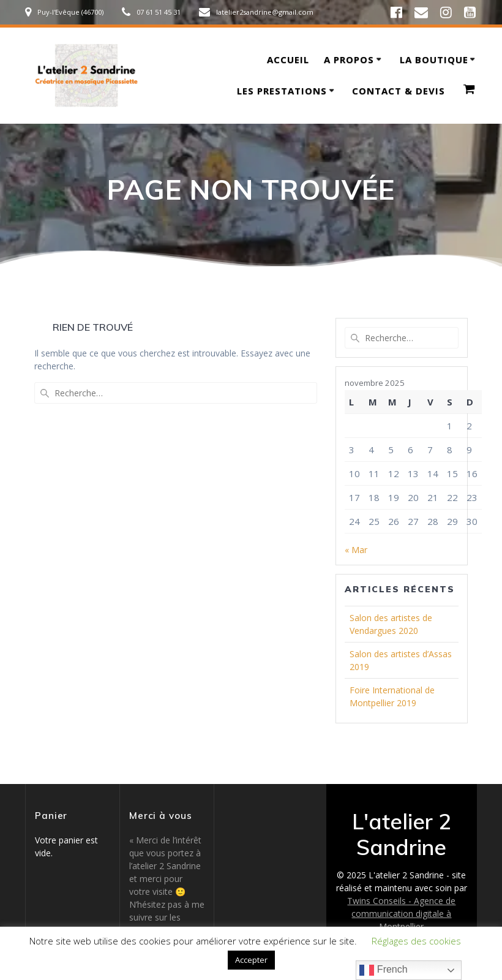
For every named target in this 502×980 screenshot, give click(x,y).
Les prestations (282, 91)
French (383, 970)
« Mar (356, 550)
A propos (349, 59)
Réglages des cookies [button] (416, 941)
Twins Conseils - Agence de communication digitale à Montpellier (401, 914)
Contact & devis (399, 91)
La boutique (434, 59)
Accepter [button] (251, 960)
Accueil (288, 59)
